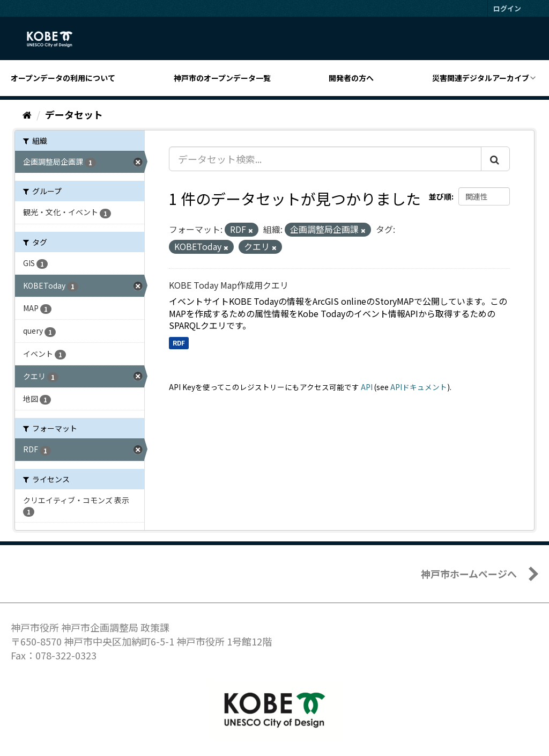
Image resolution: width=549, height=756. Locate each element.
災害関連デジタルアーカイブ (481, 78)
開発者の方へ (351, 78)
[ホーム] (27, 114)
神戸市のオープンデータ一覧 (222, 78)
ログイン (507, 8)
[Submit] (495, 159)
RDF (179, 343)
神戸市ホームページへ (469, 574)
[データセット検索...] (325, 159)
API (367, 387)
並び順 (440, 196)
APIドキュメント (419, 387)
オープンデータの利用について (63, 78)
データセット (74, 114)
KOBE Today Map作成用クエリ (229, 285)
